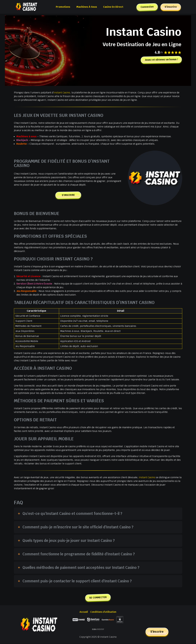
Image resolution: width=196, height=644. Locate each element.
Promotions (63, 7)
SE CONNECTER (98, 598)
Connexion (147, 7)
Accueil (83, 612)
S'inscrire (171, 7)
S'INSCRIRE (68, 195)
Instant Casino (62, 93)
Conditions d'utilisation (103, 612)
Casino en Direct (113, 7)
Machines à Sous (87, 7)
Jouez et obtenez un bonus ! (161, 60)
